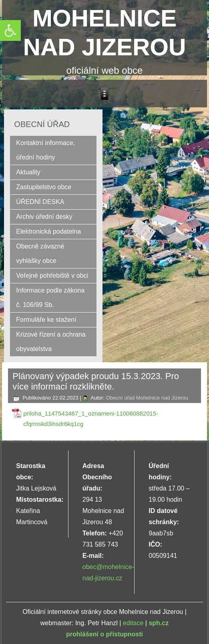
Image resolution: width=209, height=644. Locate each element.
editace (133, 623)
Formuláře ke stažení (46, 320)
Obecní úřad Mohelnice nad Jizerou (147, 398)
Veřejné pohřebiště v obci (52, 276)
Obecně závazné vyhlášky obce (40, 253)
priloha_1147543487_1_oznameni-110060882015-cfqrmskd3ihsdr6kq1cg (91, 419)
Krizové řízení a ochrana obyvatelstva (51, 342)
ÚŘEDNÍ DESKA (40, 202)
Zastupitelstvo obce (44, 187)
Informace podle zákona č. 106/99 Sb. (50, 298)
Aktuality (28, 172)
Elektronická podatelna (48, 231)
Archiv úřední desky (44, 217)
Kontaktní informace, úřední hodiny (45, 150)
